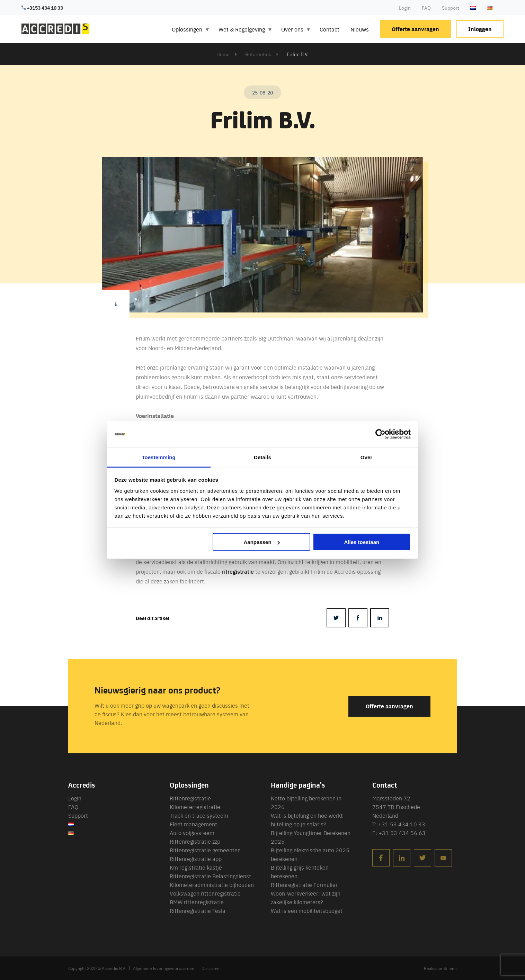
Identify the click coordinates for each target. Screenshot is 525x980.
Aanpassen (262, 542)
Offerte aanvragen (415, 29)
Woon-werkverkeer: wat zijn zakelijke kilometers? (306, 897)
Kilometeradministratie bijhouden (212, 884)
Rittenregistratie (190, 798)
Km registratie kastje (196, 867)
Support (451, 8)
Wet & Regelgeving (242, 29)
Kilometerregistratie (195, 807)
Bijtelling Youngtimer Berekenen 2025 (311, 837)
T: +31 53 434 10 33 (399, 824)
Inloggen (480, 29)
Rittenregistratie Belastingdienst (210, 876)
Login (405, 8)
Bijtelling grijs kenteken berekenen (300, 872)
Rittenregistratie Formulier (304, 884)
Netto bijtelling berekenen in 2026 (306, 802)
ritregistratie (238, 571)
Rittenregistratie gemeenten (205, 850)
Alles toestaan (362, 542)
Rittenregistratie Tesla (198, 910)
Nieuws (360, 29)
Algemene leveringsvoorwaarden (164, 968)
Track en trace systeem (199, 815)
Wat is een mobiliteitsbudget (307, 910)
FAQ (426, 8)
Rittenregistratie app (196, 859)
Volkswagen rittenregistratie (205, 893)
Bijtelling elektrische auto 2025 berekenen (310, 854)
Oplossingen (187, 29)
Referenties (258, 54)
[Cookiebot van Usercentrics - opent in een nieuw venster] (380, 434)
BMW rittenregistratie (197, 902)
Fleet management (193, 824)
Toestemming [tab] (159, 457)
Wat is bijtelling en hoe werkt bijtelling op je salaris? (307, 820)
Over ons (292, 29)
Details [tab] (262, 457)
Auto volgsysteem (192, 833)
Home (223, 54)
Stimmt (450, 968)
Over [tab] (367, 457)
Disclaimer (211, 968)
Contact (330, 29)
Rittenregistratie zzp (195, 841)
